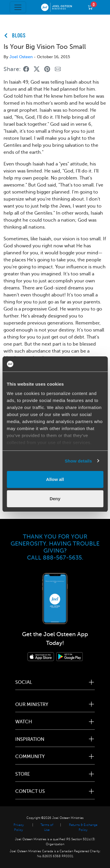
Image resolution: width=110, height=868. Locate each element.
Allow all (55, 479)
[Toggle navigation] (18, 7)
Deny (55, 499)
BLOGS (19, 36)
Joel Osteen (21, 57)
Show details (78, 461)
